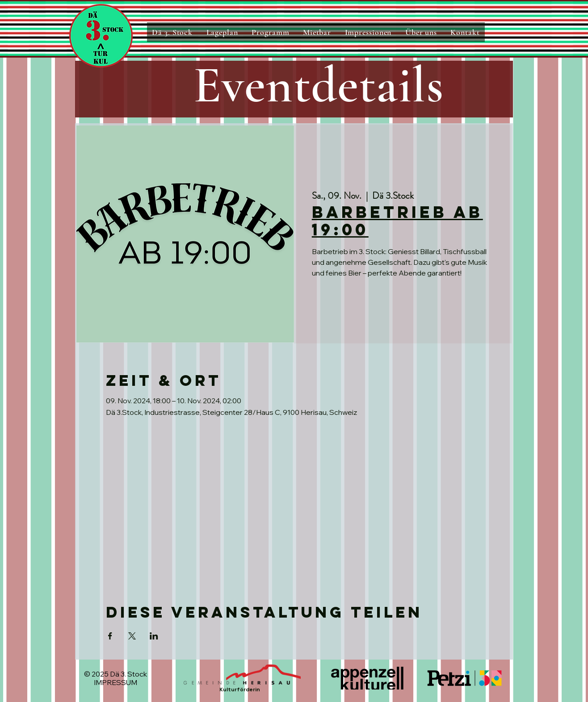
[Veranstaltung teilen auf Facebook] (110, 636)
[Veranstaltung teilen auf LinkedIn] (154, 636)
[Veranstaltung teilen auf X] (132, 636)
